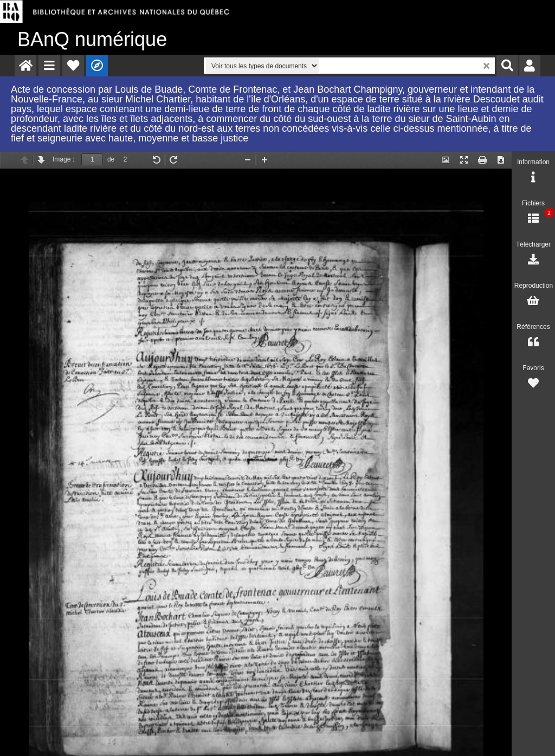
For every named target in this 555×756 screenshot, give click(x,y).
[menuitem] (25, 66)
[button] (49, 66)
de (111, 159)
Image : (63, 159)
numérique (92, 39)
